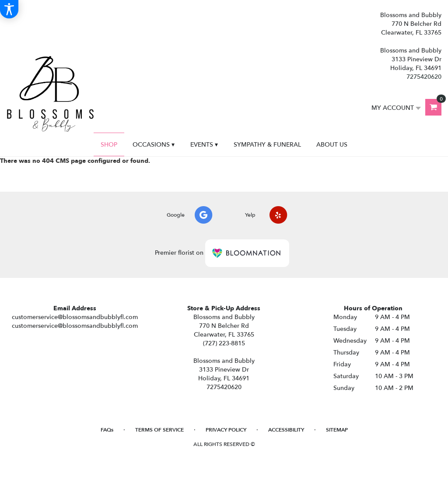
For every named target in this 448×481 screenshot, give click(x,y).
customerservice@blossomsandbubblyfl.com (75, 317)
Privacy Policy (226, 430)
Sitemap (337, 430)
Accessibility (286, 430)
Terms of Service (159, 430)
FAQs (107, 430)
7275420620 (424, 77)
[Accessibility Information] (9, 9)
